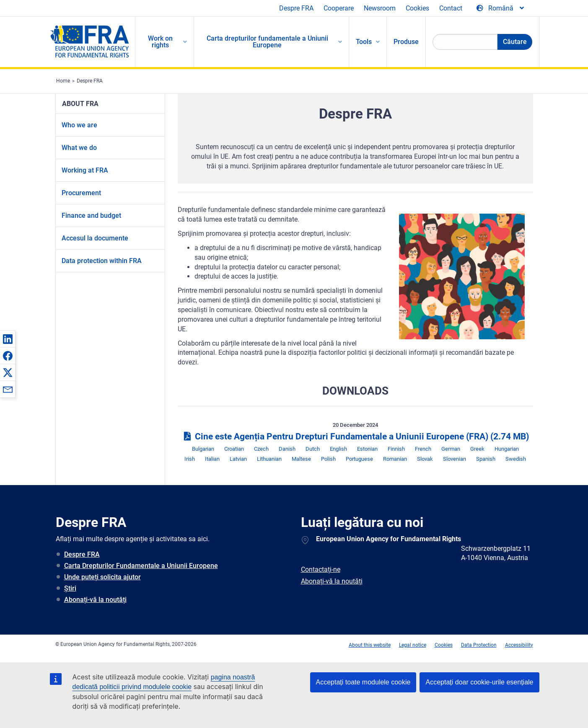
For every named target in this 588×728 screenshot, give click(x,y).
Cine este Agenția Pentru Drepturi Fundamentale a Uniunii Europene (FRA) (355, 436)
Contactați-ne (321, 569)
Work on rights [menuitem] (160, 42)
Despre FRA (296, 8)
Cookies (417, 8)
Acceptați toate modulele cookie (363, 682)
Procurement (81, 193)
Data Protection (479, 645)
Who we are (79, 125)
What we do (79, 148)
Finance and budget (91, 216)
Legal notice (413, 645)
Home (63, 81)
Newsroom (380, 8)
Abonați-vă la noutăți (95, 600)
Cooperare (339, 8)
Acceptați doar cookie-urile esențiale (479, 682)
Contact (451, 8)
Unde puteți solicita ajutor (102, 577)
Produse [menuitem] (406, 42)
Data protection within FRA (102, 261)
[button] (8, 339)
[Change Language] (501, 8)
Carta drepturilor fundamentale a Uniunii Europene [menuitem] (267, 42)
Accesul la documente (95, 238)
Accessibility (519, 645)
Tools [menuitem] (364, 42)
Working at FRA (85, 170)
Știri (70, 588)
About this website (370, 645)
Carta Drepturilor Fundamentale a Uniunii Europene (141, 566)
